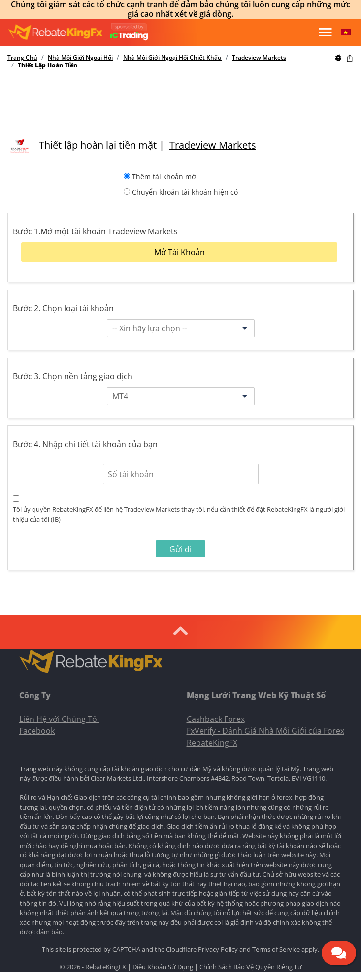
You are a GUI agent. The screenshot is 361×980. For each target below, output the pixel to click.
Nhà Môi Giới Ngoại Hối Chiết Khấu (172, 58)
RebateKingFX (212, 743)
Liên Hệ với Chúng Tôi (59, 719)
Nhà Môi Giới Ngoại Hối (80, 58)
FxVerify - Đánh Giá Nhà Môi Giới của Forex (265, 731)
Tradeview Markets (259, 58)
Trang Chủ (22, 58)
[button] (346, 33)
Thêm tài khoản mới (165, 177)
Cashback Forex (216, 719)
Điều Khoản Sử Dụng (163, 967)
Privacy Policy (218, 949)
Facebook (37, 731)
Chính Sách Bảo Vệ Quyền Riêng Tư (251, 967)
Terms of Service (276, 949)
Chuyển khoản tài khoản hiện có (185, 192)
